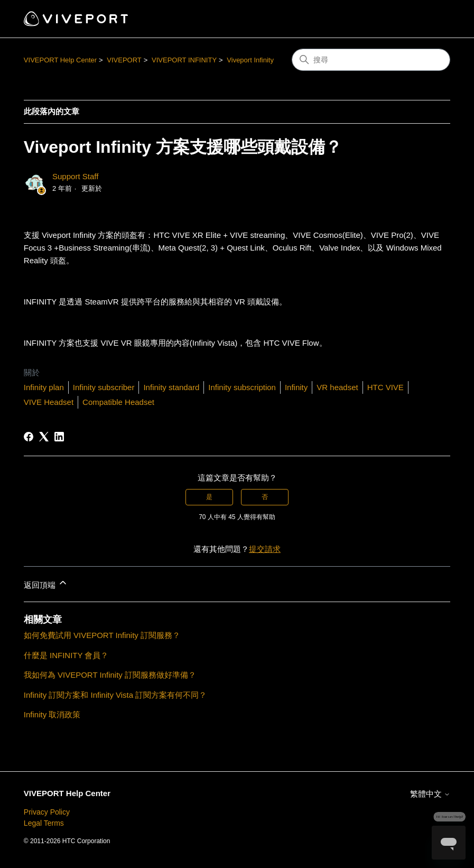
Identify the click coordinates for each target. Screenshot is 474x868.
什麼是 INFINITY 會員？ (66, 655)
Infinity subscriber (104, 387)
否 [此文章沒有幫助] (265, 497)
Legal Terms (44, 823)
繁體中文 (430, 794)
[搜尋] (371, 60)
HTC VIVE (385, 387)
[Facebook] (29, 437)
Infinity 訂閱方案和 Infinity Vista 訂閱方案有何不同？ (115, 695)
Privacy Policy (47, 812)
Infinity (296, 387)
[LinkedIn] (59, 437)
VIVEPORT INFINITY (184, 60)
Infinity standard (171, 387)
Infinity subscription (242, 387)
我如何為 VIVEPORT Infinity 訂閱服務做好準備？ (110, 675)
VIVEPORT (124, 60)
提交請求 (265, 549)
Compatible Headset (118, 402)
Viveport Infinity (250, 60)
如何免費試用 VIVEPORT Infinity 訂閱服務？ (102, 635)
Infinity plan (44, 387)
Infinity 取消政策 (52, 714)
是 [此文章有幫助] (209, 497)
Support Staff (75, 176)
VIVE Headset (49, 402)
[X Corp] (44, 437)
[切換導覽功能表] (431, 19)
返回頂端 (46, 583)
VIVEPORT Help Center (60, 60)
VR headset (337, 387)
